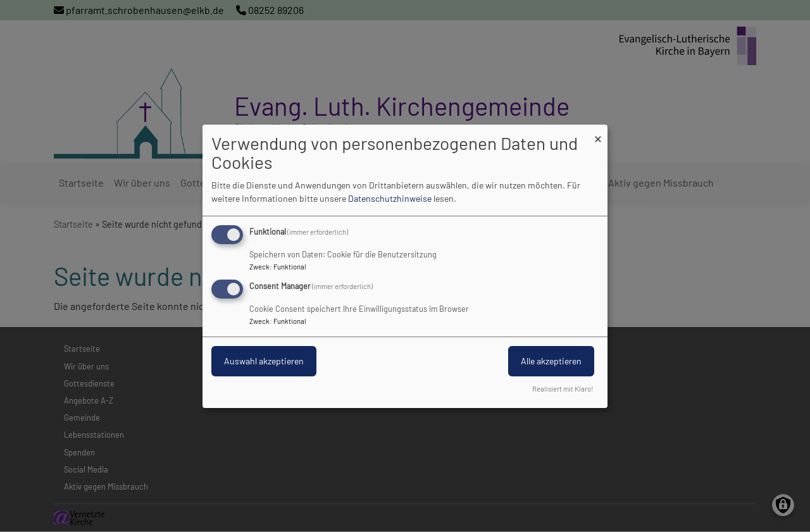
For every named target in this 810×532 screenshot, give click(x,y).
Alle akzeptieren (551, 361)
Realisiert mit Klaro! (563, 389)
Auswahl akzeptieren (264, 361)
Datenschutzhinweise (390, 198)
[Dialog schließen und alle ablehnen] (598, 132)
